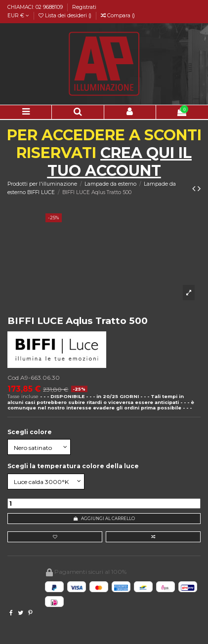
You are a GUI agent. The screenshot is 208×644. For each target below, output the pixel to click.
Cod (13, 378)
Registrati (84, 7)
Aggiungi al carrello (104, 519)
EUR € (18, 16)
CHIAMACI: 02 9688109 (36, 7)
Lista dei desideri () (66, 16)
